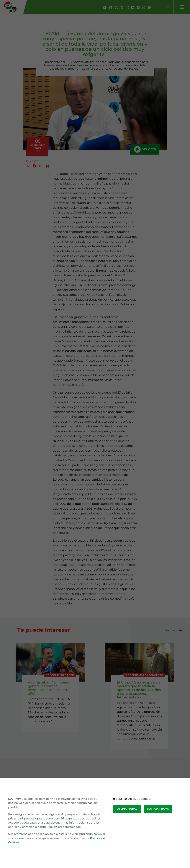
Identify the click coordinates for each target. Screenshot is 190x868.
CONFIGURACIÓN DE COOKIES (132, 799)
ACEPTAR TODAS (127, 809)
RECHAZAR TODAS (158, 809)
